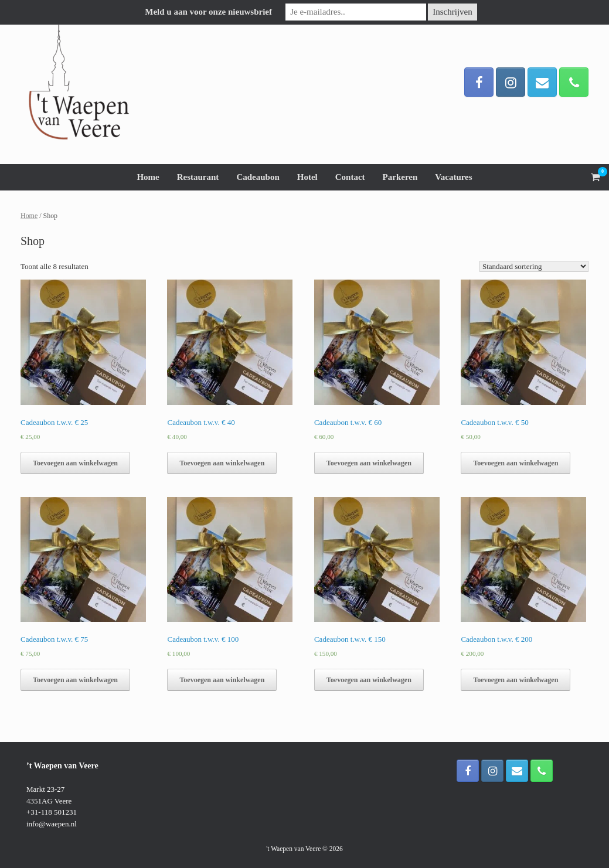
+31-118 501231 (52, 812)
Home (148, 177)
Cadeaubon (258, 177)
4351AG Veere (49, 801)
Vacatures (453, 177)
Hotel (307, 177)
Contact (350, 177)
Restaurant (198, 177)
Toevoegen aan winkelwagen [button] (75, 463)
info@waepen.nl (52, 824)
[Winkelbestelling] (534, 266)
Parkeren (400, 177)
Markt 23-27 (45, 789)
